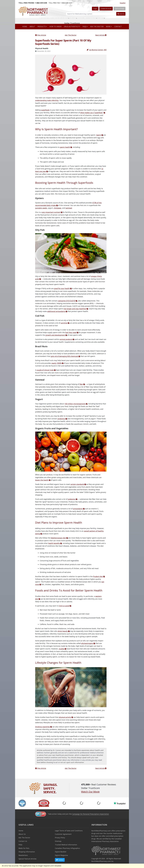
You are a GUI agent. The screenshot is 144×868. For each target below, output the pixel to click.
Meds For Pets (24, 848)
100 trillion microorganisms (75, 404)
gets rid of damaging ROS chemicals (65, 356)
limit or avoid (64, 606)
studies (62, 649)
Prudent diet (98, 576)
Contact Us (23, 841)
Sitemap (58, 841)
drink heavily (63, 631)
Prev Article (41, 35)
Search (121, 14)
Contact (118, 26)
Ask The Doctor (71, 35)
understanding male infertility (47, 100)
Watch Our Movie (90, 792)
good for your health (62, 288)
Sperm (99, 135)
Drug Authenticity (72, 26)
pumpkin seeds (41, 208)
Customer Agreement (63, 834)
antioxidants (78, 509)
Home (25, 26)
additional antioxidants (56, 311)
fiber (81, 384)
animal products (66, 339)
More (108, 26)
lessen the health (42, 480)
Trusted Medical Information (66, 845)
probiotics (61, 419)
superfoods (45, 110)
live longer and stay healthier (75, 309)
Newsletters (23, 855)
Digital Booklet (61, 852)
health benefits (54, 543)
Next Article (101, 35)
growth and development (55, 335)
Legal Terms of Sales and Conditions (69, 831)
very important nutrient (51, 212)
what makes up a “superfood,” (92, 113)
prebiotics (72, 499)
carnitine (64, 323)
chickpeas (58, 208)
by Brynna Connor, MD (97, 50)
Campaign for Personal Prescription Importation (91, 814)
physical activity (65, 717)
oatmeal (69, 208)
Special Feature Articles (28, 859)
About (32, 26)
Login (95, 9)
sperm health (65, 147)
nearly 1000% (57, 363)
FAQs (84, 26)
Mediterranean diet (58, 538)
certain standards (77, 484)
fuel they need (71, 332)
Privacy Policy (60, 838)
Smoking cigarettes (43, 727)
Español (123, 3)
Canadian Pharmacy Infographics (67, 848)
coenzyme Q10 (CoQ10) (67, 301)
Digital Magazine (61, 855)
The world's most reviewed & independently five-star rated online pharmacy (72, 21)
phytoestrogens (87, 643)
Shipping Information (27, 852)
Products (42, 26)
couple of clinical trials (45, 370)
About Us (22, 834)
